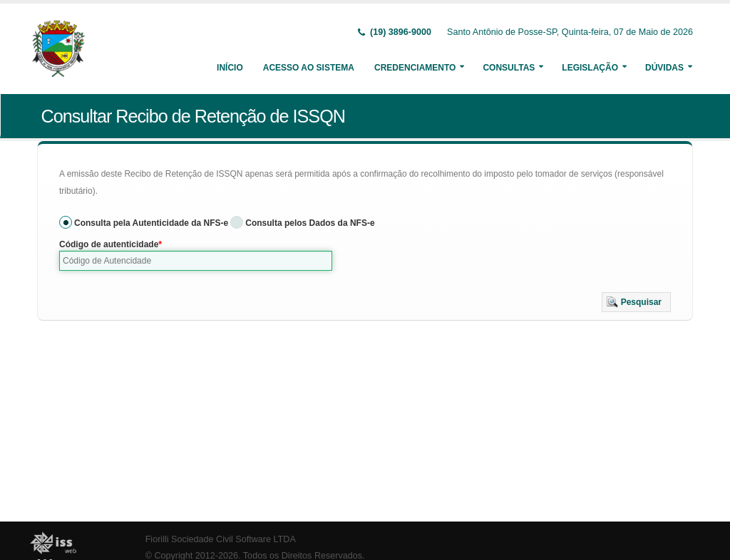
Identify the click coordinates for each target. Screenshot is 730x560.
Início (230, 68)
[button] (636, 302)
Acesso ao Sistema (309, 68)
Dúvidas (664, 68)
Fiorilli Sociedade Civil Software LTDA (221, 539)
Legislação (590, 68)
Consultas (509, 68)
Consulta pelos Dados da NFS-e (310, 223)
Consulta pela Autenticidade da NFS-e (151, 223)
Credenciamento (415, 68)
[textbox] (196, 261)
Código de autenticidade (109, 244)
